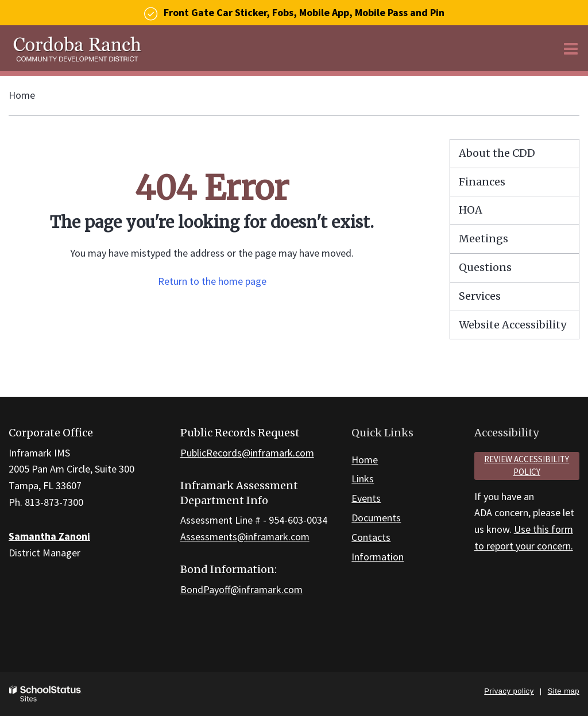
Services (480, 296)
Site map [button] (564, 691)
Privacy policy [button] (509, 691)
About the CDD (497, 153)
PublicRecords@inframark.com (247, 453)
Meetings (483, 239)
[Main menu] (571, 48)
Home (22, 95)
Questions (485, 267)
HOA (471, 210)
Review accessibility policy (527, 466)
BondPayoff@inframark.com (241, 589)
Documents (376, 518)
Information (378, 557)
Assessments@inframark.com (245, 537)
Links (363, 479)
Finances (482, 182)
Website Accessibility (512, 325)
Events (366, 498)
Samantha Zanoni (49, 536)
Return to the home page (212, 281)
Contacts (371, 537)
